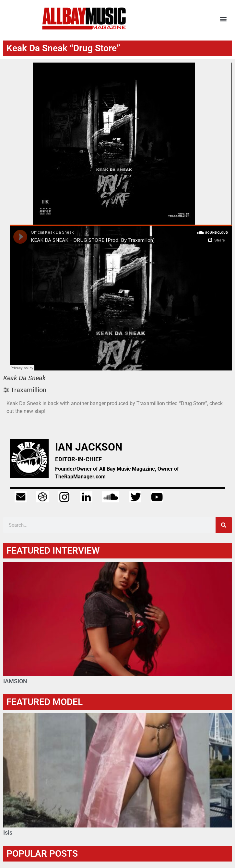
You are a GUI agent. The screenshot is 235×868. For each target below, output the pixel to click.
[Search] (224, 525)
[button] (223, 19)
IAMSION (15, 681)
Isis (8, 833)
